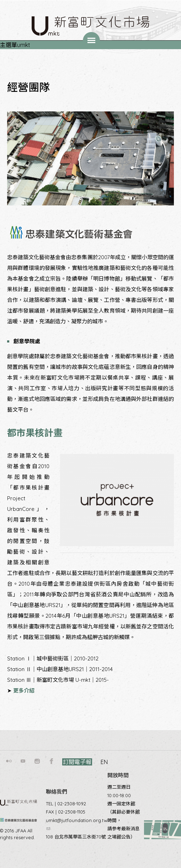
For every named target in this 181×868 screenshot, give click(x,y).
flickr (9, 761)
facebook (52, 761)
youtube (23, 761)
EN (104, 762)
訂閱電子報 (77, 762)
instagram (37, 761)
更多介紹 (24, 691)
